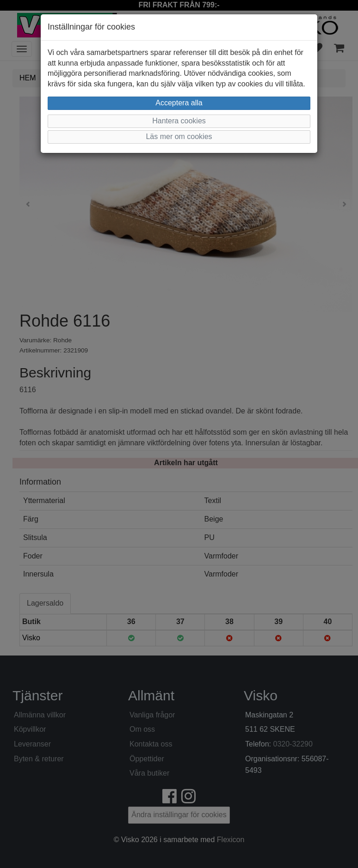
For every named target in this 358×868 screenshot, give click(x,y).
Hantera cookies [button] (179, 121)
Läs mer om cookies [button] (179, 137)
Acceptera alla (179, 103)
